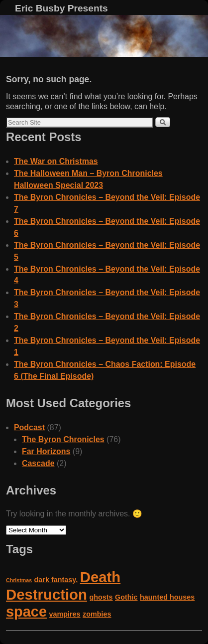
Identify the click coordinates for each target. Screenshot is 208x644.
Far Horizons (46, 451)
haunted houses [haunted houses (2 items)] (167, 597)
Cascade (38, 463)
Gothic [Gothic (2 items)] (126, 597)
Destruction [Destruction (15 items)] (47, 594)
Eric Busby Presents (61, 8)
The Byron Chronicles (63, 439)
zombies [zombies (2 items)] (97, 614)
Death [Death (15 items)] (100, 577)
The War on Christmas (56, 161)
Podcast (29, 427)
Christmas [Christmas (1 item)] (19, 580)
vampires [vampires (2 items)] (64, 614)
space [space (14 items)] (26, 612)
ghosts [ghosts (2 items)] (101, 597)
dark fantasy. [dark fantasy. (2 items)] (56, 580)
